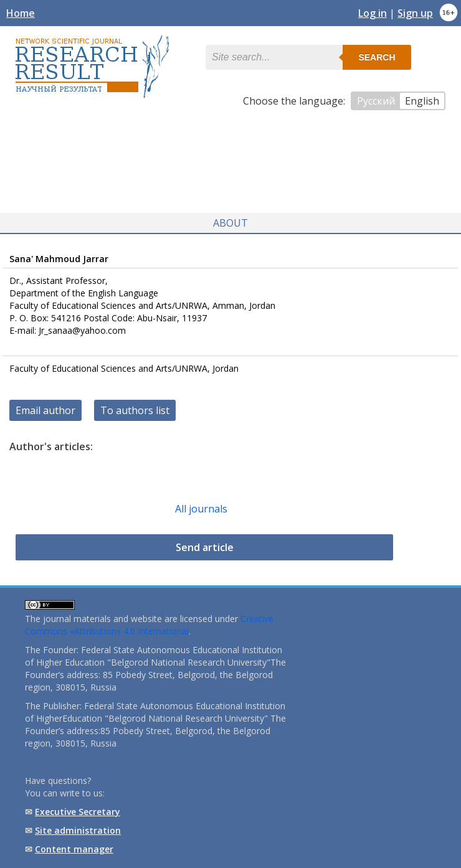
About (230, 223)
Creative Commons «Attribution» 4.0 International (149, 625)
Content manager (74, 849)
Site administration (78, 830)
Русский (376, 101)
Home (21, 13)
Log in (373, 13)
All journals (201, 509)
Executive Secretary (78, 812)
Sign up (415, 13)
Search (377, 57)
